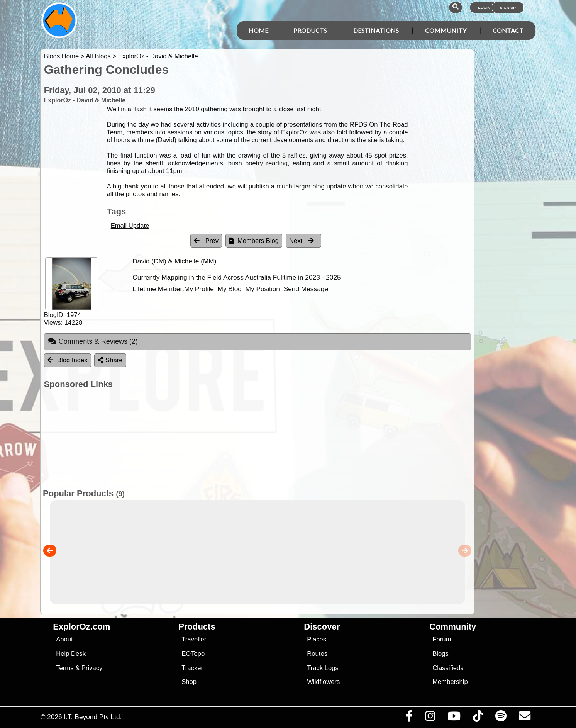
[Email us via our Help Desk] (524, 718)
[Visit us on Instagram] (430, 718)
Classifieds (448, 668)
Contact (508, 30)
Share (110, 360)
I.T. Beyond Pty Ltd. (93, 717)
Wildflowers (323, 682)
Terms (65, 668)
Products (310, 30)
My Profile (199, 289)
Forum (442, 639)
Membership (450, 682)
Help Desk (71, 654)
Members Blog (254, 241)
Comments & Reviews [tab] (93, 341)
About (64, 639)
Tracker (192, 668)
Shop (189, 682)
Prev (206, 241)
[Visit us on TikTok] (478, 718)
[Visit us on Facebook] (409, 718)
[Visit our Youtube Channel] (454, 718)
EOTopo (193, 654)
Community (446, 30)
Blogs (440, 654)
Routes (317, 654)
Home (258, 30)
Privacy (92, 668)
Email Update (130, 226)
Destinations (376, 30)
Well (113, 109)
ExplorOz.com (81, 627)
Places (317, 639)
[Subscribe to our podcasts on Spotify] (501, 718)
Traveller (194, 639)
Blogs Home (62, 56)
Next (302, 241)
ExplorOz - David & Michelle (158, 56)
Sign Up (508, 8)
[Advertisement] (295, 435)
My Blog (229, 289)
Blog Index (68, 360)
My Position (263, 289)
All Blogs (98, 56)
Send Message (306, 289)
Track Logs (323, 668)
